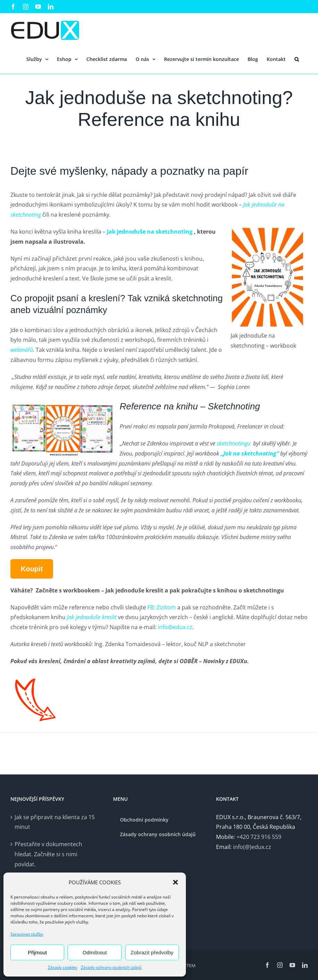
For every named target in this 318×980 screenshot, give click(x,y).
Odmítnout (95, 952)
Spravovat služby (27, 934)
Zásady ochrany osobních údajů (111, 967)
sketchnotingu (233, 443)
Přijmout (37, 952)
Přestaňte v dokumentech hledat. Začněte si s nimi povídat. (48, 854)
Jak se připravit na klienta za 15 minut (55, 822)
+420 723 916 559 (259, 837)
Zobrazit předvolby (152, 952)
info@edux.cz (175, 627)
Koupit (32, 569)
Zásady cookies (63, 967)
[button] (175, 882)
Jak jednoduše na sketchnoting (150, 232)
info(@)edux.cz (252, 847)
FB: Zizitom (162, 607)
